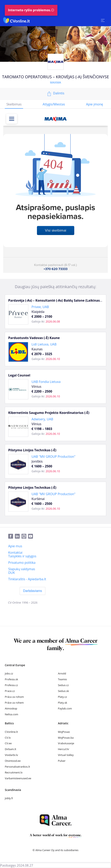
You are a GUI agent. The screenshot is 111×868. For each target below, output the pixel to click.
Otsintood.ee (13, 761)
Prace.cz (10, 691)
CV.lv (8, 738)
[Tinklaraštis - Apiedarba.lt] (27, 579)
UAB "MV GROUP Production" (53, 457)
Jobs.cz (9, 673)
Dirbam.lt (11, 749)
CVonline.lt (11, 732)
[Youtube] (31, 536)
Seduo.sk (64, 691)
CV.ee (8, 743)
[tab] (14, 104)
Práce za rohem (14, 703)
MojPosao (64, 732)
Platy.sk (63, 703)
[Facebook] (12, 536)
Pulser (62, 761)
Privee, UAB (40, 307)
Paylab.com (65, 708)
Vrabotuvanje (66, 743)
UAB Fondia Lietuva (46, 382)
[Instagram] (25, 536)
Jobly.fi (9, 798)
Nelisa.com (12, 714)
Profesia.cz (11, 685)
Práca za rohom (14, 697)
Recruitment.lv (14, 772)
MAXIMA (55, 82)
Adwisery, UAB (42, 419)
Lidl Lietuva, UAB (44, 344)
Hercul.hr (64, 749)
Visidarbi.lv (11, 755)
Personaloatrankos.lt (17, 767)
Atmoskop (11, 708)
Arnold (62, 673)
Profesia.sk (11, 679)
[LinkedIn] (18, 536)
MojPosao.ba (66, 738)
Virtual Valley (66, 755)
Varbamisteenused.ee (18, 778)
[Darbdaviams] (33, 591)
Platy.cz (63, 697)
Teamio (63, 679)
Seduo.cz (63, 685)
